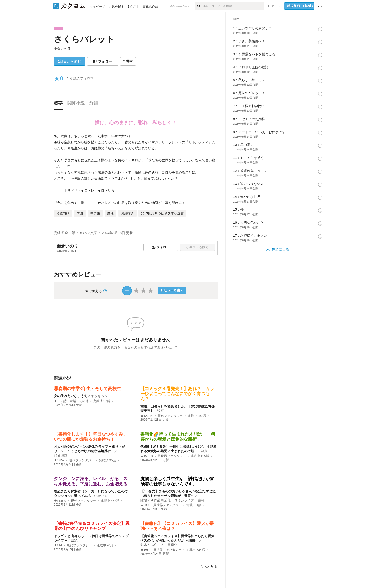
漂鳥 (204, 451)
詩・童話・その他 (76, 401)
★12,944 (147, 416)
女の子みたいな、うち (71, 396)
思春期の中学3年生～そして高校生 (87, 389)
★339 (145, 505)
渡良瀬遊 (61, 455)
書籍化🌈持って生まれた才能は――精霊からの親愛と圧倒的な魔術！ (178, 437)
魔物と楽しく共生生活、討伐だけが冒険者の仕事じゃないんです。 (177, 481)
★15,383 (147, 456)
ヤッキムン (99, 396)
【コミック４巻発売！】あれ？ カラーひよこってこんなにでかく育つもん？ (177, 394)
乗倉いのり (62, 49)
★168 (145, 550)
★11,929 (60, 501)
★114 (58, 545)
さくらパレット (84, 39)
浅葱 (161, 411)
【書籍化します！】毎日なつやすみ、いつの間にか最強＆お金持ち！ (91, 437)
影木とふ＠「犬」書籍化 (159, 545)
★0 (56, 401)
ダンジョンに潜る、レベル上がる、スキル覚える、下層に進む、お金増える (91, 481)
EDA (74, 540)
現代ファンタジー (170, 416)
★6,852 (59, 460)
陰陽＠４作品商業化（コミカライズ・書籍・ (174, 500)
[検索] (199, 6)
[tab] (59, 105)
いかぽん (101, 496)
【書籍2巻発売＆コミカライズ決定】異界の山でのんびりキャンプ (92, 526)
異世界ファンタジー (172, 456)
